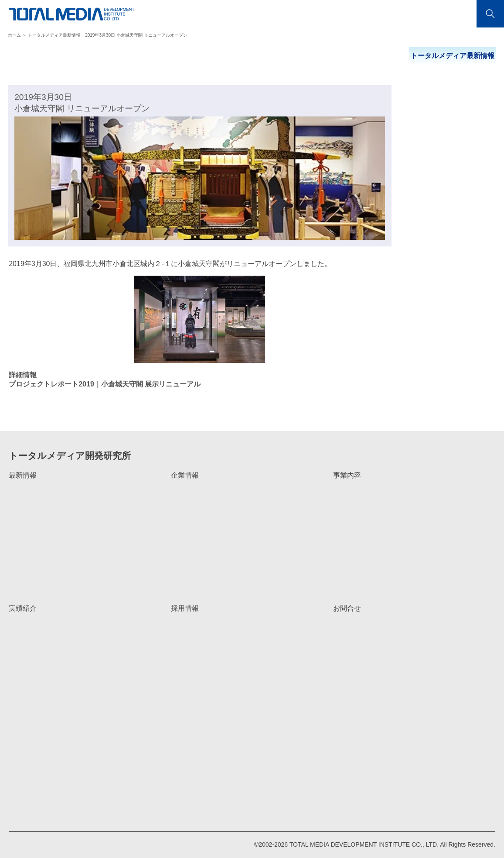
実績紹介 (23, 608)
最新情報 (23, 475)
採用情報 (185, 608)
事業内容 (347, 475)
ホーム (14, 35)
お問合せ (347, 608)
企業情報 (185, 475)
